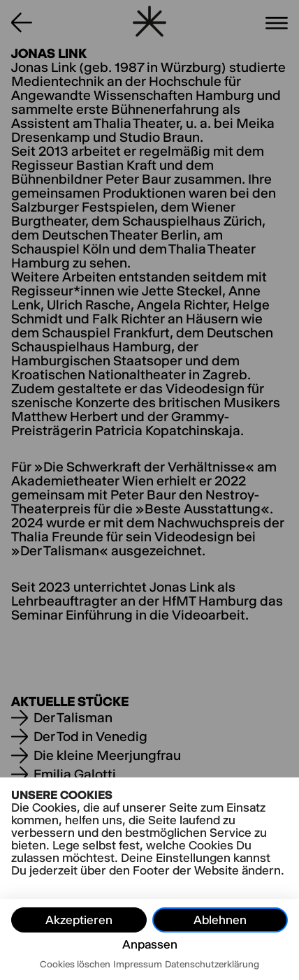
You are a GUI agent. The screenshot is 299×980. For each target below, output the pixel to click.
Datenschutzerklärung (212, 964)
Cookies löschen (75, 964)
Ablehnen (220, 920)
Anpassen (150, 944)
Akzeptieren (79, 920)
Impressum (138, 964)
